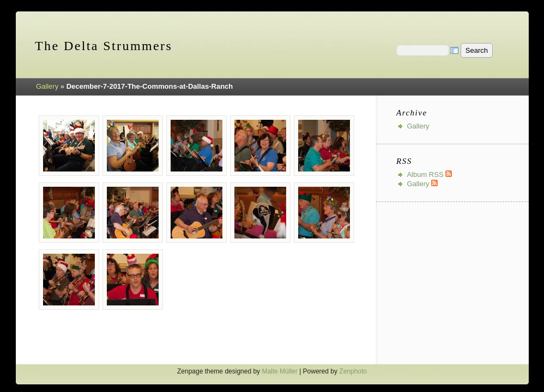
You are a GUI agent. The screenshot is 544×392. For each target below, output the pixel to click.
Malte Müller (279, 371)
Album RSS (429, 174)
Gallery (47, 86)
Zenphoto (353, 371)
